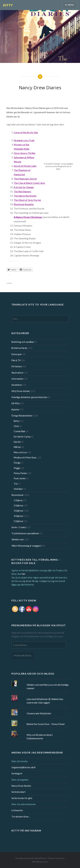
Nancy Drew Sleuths (21, 786)
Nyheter (15, 410)
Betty (16, 421)
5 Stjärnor (19, 521)
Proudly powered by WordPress (31, 858)
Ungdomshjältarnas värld (23, 767)
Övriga (17, 463)
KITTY (8, 5)
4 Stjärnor (19, 516)
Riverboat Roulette (24, 204)
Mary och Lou (20, 452)
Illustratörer (18, 373)
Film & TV (16, 360)
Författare (17, 366)
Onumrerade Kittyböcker (39, 713)
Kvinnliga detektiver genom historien (29, 397)
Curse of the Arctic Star (26, 132)
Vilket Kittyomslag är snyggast (26, 546)
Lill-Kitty (16, 403)
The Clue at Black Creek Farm (29, 183)
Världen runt (18, 539)
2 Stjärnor (19, 506)
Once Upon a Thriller (25, 153)
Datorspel (16, 354)
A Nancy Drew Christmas (28, 217)
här (24, 574)
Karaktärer (17, 385)
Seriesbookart (18, 792)
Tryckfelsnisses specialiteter (25, 533)
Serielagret (17, 773)
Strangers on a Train (24, 140)
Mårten (17, 447)
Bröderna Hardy (19, 348)
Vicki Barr (18, 489)
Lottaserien (17, 810)
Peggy (17, 468)
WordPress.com (40, 862)
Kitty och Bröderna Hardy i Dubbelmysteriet (40, 737)
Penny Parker (20, 473)
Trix (16, 484)
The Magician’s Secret (25, 179)
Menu (71, 5)
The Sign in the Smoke (25, 196)
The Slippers (22, 191)
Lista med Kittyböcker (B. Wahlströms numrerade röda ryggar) (45, 701)
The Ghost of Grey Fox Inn (27, 200)
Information (17, 379)
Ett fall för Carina (22, 437)
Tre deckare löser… (21, 817)
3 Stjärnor (19, 511)
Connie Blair (20, 431)
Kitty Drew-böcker (21, 391)
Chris (16, 426)
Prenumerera (23, 656)
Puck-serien (20, 478)
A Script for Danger (24, 187)
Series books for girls (22, 798)
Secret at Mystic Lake (25, 166)
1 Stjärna (18, 500)
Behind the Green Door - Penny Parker (46, 724)
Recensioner (18, 495)
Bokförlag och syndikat (23, 342)
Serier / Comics (19, 527)
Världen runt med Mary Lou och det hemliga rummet (48, 687)
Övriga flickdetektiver (22, 416)
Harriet (17, 442)
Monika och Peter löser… (26, 458)
